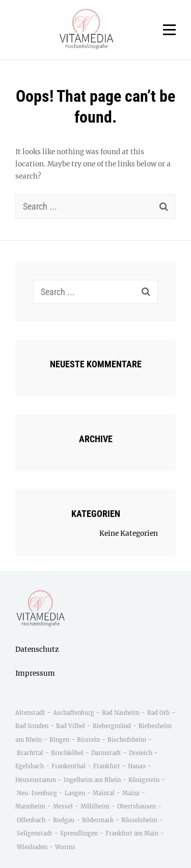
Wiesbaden (32, 847)
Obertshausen (137, 806)
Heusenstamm (36, 780)
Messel (63, 806)
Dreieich (141, 753)
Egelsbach (30, 766)
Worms (65, 847)
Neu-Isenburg (37, 793)
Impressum (35, 673)
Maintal (104, 793)
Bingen (59, 740)
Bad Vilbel (71, 726)
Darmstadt (106, 753)
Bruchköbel (67, 753)
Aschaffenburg (74, 713)
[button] (87, 30)
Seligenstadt (35, 833)
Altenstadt (30, 713)
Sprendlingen (79, 833)
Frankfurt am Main (132, 833)
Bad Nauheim (121, 713)
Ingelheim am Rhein (92, 780)
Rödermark (98, 820)
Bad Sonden (32, 726)
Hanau (137, 766)
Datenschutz (37, 649)
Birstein (88, 740)
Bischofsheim (127, 740)
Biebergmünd (112, 726)
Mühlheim (95, 806)
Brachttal (30, 753)
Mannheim (30, 806)
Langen (75, 793)
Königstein (144, 780)
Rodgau (64, 820)
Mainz (131, 793)
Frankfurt (107, 766)
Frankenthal (69, 766)
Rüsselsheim (139, 820)
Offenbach (31, 820)
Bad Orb (158, 713)
